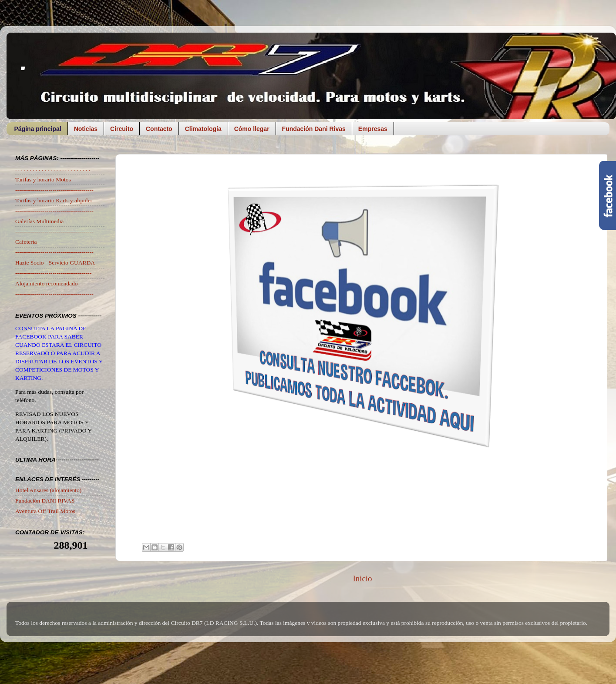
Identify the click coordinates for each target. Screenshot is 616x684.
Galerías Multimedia (39, 221)
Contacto (159, 129)
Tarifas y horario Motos (43, 179)
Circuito (122, 129)
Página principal (38, 129)
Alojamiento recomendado (47, 283)
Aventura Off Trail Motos (45, 511)
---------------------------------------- (54, 190)
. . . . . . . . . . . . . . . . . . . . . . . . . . (53, 169)
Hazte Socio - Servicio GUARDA (55, 263)
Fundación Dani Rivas (314, 129)
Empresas (373, 129)
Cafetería (26, 242)
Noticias (86, 129)
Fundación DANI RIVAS (45, 501)
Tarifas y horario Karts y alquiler (54, 200)
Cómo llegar (252, 129)
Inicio (362, 578)
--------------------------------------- (53, 273)
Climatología (203, 129)
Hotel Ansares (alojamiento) (48, 490)
